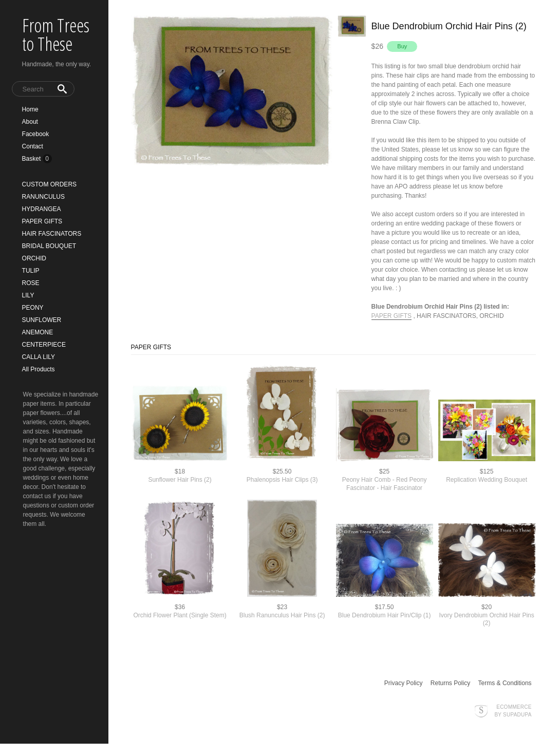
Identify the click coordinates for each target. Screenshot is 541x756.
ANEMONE (38, 332)
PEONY (33, 308)
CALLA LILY (39, 357)
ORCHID (34, 258)
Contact (33, 146)
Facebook (36, 134)
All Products (39, 369)
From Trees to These (56, 35)
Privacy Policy (404, 683)
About (30, 122)
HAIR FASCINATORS (52, 234)
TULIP (31, 271)
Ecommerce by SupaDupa (513, 710)
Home (30, 109)
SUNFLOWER (42, 320)
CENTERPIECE (44, 345)
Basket (32, 159)
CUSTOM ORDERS (49, 184)
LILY (28, 295)
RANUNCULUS (43, 197)
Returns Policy (450, 683)
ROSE (31, 283)
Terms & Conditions (505, 683)
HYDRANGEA (42, 209)
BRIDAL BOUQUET (49, 246)
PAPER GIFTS (42, 221)
